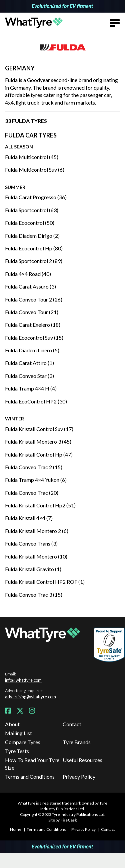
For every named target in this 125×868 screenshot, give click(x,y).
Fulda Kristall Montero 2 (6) (37, 531)
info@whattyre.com (23, 680)
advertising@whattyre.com (30, 697)
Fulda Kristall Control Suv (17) (39, 429)
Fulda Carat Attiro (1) (29, 363)
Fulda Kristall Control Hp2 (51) (40, 505)
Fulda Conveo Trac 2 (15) (34, 467)
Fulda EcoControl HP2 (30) (36, 401)
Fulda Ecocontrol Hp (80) (34, 248)
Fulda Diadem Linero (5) (32, 350)
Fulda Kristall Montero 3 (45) (38, 441)
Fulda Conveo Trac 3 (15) (34, 595)
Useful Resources (82, 760)
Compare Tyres (23, 742)
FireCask (69, 820)
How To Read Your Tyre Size (32, 764)
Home (16, 829)
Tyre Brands (77, 742)
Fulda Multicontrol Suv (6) (35, 170)
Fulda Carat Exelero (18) (33, 325)
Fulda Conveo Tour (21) (32, 312)
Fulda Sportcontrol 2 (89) (34, 261)
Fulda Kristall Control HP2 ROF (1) (45, 582)
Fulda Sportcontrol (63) (32, 210)
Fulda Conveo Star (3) (29, 376)
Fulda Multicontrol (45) (32, 157)
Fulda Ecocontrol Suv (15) (34, 338)
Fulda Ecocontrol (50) (30, 223)
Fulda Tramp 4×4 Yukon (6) (36, 480)
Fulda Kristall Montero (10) (36, 556)
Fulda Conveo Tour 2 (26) (34, 299)
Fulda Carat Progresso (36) (36, 197)
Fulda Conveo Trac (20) (32, 493)
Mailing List (18, 733)
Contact (72, 724)
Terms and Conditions (30, 777)
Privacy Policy (79, 777)
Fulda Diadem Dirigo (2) (32, 236)
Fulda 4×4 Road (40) (28, 274)
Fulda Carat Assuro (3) (30, 286)
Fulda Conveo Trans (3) (31, 543)
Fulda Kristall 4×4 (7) (29, 518)
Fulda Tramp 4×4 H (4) (31, 388)
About (12, 724)
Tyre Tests (17, 751)
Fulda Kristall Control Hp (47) (39, 454)
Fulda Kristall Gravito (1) (33, 569)
